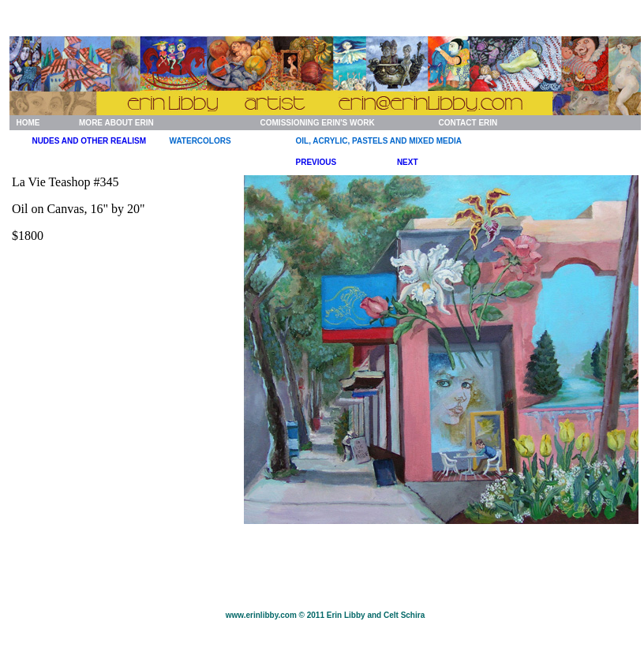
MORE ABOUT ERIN (116, 123)
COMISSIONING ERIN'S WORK (318, 123)
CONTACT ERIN (468, 123)
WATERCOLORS (200, 141)
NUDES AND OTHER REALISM (89, 141)
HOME (28, 123)
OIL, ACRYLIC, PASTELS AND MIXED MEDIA (379, 141)
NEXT (408, 162)
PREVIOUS (316, 162)
